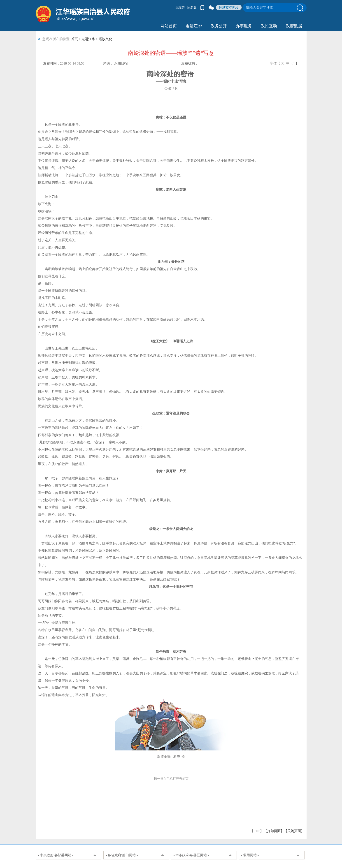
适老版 (192, 8)
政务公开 (219, 26)
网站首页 (169, 26)
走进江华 (194, 26)
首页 (74, 39)
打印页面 (274, 831)
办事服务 (244, 26)
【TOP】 (257, 831)
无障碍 (180, 8)
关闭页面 (294, 831)
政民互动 (269, 26)
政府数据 (294, 26)
